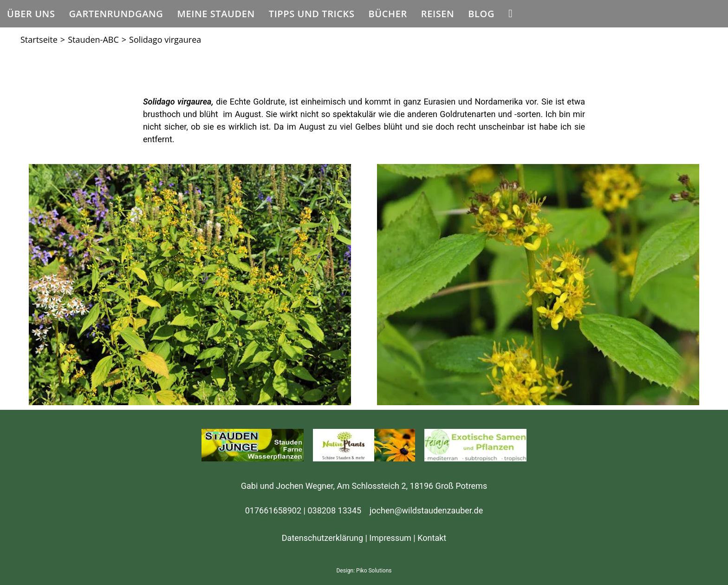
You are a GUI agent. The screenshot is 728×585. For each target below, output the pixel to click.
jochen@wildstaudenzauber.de (426, 510)
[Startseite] (39, 39)
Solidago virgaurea (165, 39)
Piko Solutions (374, 571)
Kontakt (432, 538)
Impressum (390, 538)
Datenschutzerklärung (322, 538)
